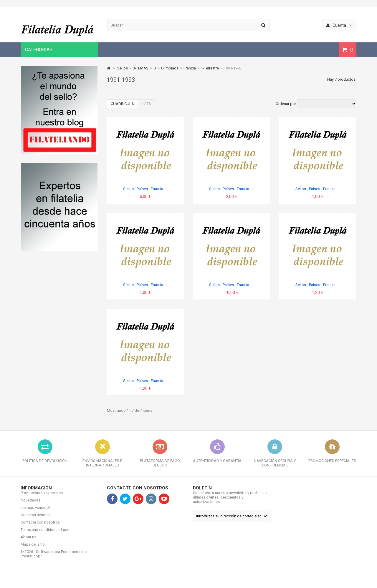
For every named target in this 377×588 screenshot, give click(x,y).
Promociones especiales (42, 497)
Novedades (30, 505)
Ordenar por (286, 104)
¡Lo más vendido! (35, 512)
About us (28, 541)
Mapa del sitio (33, 549)
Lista (146, 104)
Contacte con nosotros (40, 527)
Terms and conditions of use (45, 534)
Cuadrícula (122, 104)
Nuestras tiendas (35, 519)
